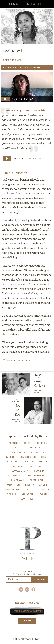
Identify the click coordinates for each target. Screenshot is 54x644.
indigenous (18, 480)
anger (43, 485)
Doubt (28, 490)
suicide (10, 457)
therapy (30, 485)
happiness (13, 443)
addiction (41, 443)
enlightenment (37, 476)
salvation (27, 494)
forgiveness (12, 490)
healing (43, 494)
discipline (19, 466)
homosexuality (19, 471)
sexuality (19, 448)
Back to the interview (17, 360)
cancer (30, 462)
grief (27, 443)
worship (12, 494)
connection (15, 476)
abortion (35, 466)
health (43, 462)
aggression (13, 462)
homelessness (28, 457)
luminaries (27, 499)
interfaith (43, 490)
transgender (17, 452)
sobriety (35, 448)
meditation (14, 485)
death (45, 457)
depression (36, 480)
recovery (39, 471)
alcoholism (37, 452)
